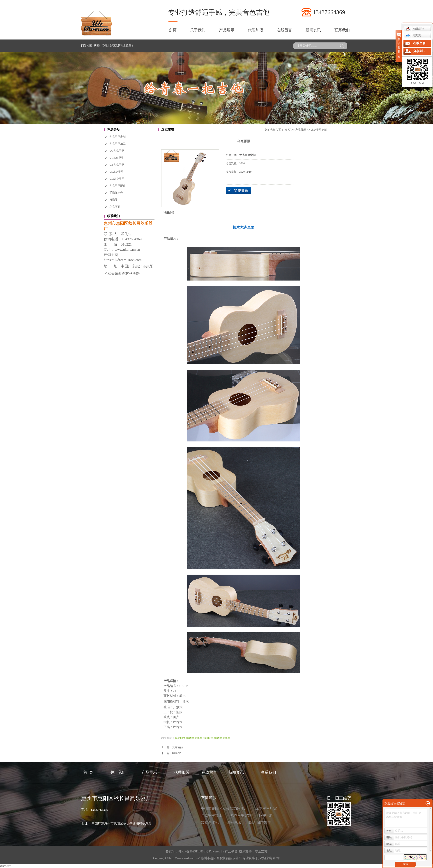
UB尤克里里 (117, 165)
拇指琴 (113, 200)
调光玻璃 (234, 823)
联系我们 (342, 30)
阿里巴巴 (266, 816)
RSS (97, 46)
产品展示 (227, 30)
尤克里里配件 (117, 186)
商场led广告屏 (260, 823)
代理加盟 (256, 30)
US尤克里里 (116, 172)
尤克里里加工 (117, 144)
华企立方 (261, 851)
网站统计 (5, 866)
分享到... (419, 51)
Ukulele (177, 753)
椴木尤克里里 (222, 738)
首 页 (172, 30)
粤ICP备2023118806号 (193, 851)
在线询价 (238, 191)
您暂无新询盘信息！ (122, 46)
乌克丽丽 (115, 207)
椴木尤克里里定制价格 (200, 738)
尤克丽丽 (177, 747)
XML (105, 46)
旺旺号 (414, 35)
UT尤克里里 (117, 158)
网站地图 (87, 46)
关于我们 (198, 30)
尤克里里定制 (117, 137)
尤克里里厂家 (266, 809)
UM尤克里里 (117, 179)
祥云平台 (231, 851)
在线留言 (284, 30)
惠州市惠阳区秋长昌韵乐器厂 (224, 809)
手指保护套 (116, 193)
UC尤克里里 (117, 151)
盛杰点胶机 (210, 823)
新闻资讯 (313, 30)
